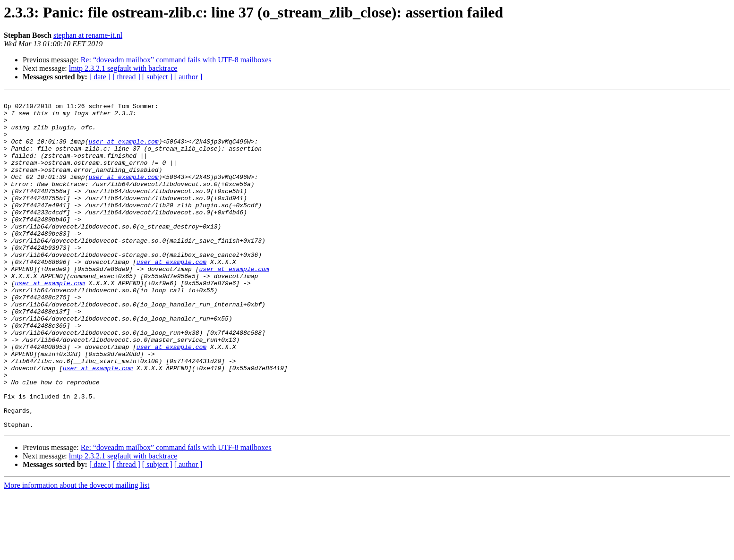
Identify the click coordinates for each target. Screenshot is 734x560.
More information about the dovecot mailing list (77, 552)
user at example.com (123, 151)
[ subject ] (157, 77)
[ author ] (188, 77)
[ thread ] (126, 77)
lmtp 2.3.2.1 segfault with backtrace (123, 68)
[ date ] (100, 77)
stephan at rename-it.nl (88, 35)
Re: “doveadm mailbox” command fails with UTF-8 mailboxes (176, 60)
